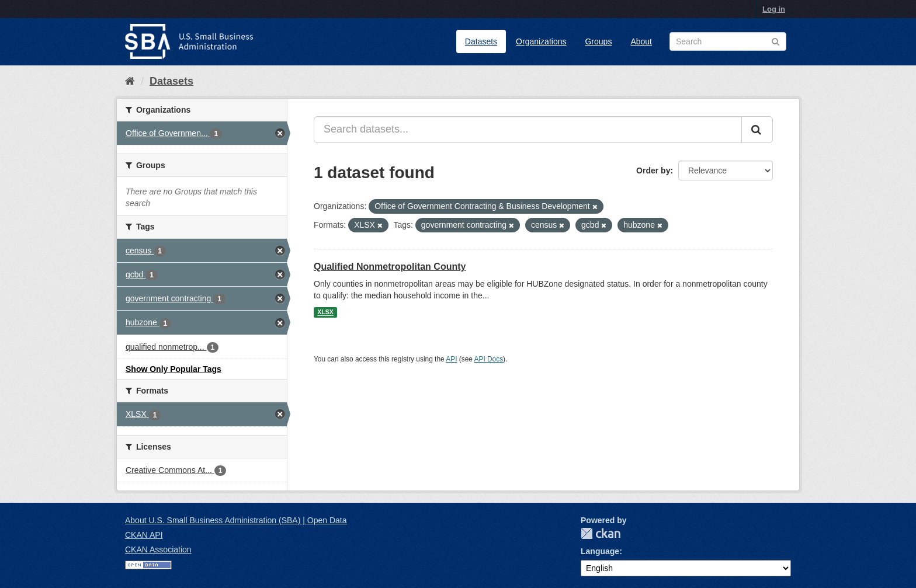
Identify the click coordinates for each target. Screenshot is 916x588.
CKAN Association (158, 549)
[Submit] (757, 130)
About (641, 41)
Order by (653, 171)
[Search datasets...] (528, 130)
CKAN (601, 533)
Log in (774, 9)
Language (600, 551)
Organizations (541, 41)
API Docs (489, 359)
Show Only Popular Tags (174, 369)
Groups (598, 41)
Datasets (481, 41)
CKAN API (144, 535)
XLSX (325, 312)
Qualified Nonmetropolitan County (390, 267)
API (451, 359)
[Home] (130, 81)
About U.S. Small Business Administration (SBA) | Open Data (236, 520)
